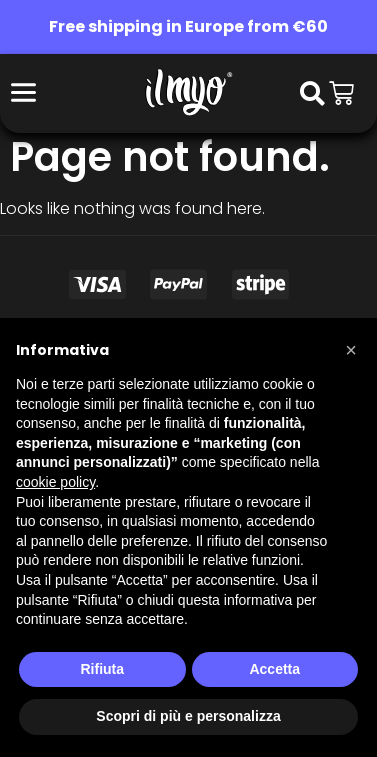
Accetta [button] (274, 669)
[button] (351, 350)
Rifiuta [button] (102, 669)
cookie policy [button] (55, 482)
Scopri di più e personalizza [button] (188, 716)
